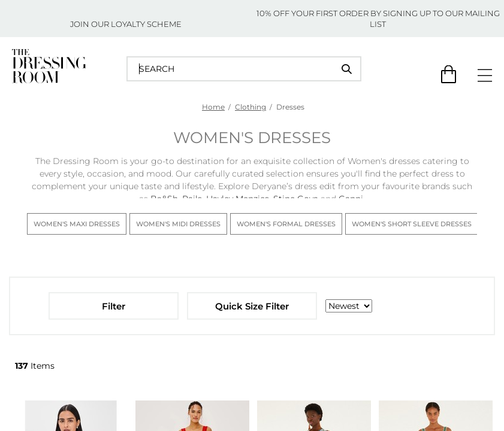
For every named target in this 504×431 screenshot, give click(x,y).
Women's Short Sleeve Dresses (412, 224)
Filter (114, 306)
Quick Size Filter (252, 306)
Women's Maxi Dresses (77, 224)
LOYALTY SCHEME (146, 24)
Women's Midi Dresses (178, 224)
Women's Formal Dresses (286, 224)
